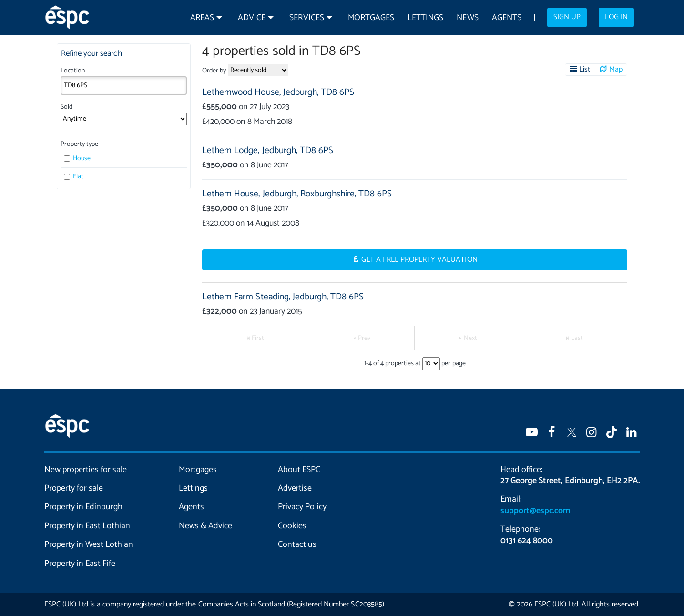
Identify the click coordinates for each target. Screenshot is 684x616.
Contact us (297, 544)
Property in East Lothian (87, 526)
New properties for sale (86, 470)
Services (306, 18)
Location (73, 71)
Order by (214, 71)
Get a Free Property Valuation (419, 260)
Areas (202, 18)
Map (616, 70)
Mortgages (371, 18)
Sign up (567, 17)
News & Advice (205, 526)
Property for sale (74, 488)
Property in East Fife (80, 564)
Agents (507, 18)
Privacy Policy (302, 507)
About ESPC (299, 470)
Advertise (295, 488)
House (77, 159)
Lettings (425, 18)
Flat (74, 177)
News (467, 18)
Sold (66, 107)
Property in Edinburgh (83, 507)
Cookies (292, 526)
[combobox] (124, 85)
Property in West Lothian (89, 544)
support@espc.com (535, 511)
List (585, 70)
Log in (616, 17)
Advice (252, 18)
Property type (79, 144)
